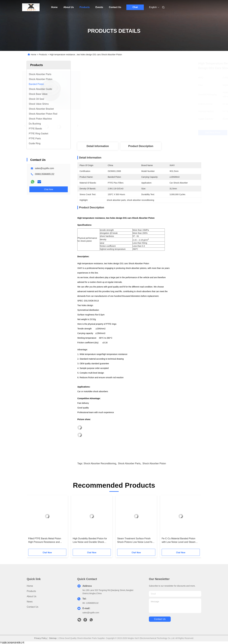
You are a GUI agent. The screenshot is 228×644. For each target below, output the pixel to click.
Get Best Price (156, 133)
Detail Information (98, 146)
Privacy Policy (40, 638)
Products (85, 7)
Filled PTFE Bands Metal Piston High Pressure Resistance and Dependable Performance (45, 541)
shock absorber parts (129, 463)
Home (54, 7)
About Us (69, 7)
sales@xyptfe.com (44, 168)
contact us (160, 619)
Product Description (141, 146)
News (30, 602)
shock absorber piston (154, 463)
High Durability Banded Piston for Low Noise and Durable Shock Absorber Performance (90, 541)
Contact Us (115, 7)
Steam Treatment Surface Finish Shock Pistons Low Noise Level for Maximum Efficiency (135, 541)
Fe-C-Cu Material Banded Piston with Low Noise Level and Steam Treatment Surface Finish (179, 541)
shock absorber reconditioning (100, 463)
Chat (135, 7)
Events (99, 7)
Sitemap (53, 638)
